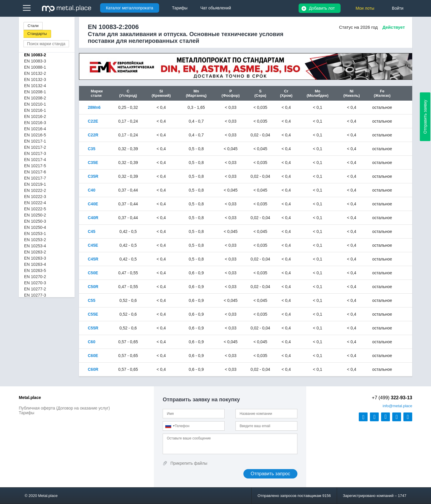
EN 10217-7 (35, 178)
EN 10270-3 (35, 283)
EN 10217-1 (35, 141)
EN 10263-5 (35, 270)
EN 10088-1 (35, 67)
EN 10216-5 (35, 135)
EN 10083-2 (35, 55)
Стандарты (37, 34)
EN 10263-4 (35, 264)
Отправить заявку (425, 117)
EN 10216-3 (35, 123)
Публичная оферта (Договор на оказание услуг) (64, 408)
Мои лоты (365, 8)
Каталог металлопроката (130, 8)
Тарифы (27, 413)
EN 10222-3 (35, 197)
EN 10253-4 (35, 246)
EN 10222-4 (35, 203)
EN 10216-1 (35, 110)
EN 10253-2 (35, 240)
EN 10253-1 (35, 234)
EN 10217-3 (35, 153)
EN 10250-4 (35, 227)
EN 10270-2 (35, 277)
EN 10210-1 (35, 104)
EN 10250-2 (35, 215)
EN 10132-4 (35, 86)
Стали (33, 26)
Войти (398, 8)
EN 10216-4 (35, 129)
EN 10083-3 (35, 61)
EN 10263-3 (35, 258)
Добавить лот (322, 8)
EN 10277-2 (35, 289)
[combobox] (170, 426)
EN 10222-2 (35, 190)
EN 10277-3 (35, 295)
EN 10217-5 (35, 166)
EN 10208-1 (35, 92)
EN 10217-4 (35, 160)
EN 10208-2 (35, 98)
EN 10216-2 (35, 116)
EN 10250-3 (35, 221)
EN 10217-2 (35, 147)
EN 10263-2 (35, 252)
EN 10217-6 (35, 172)
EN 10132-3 (35, 80)
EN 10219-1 (35, 184)
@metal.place (397, 406)
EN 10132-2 (35, 73)
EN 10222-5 (35, 209)
